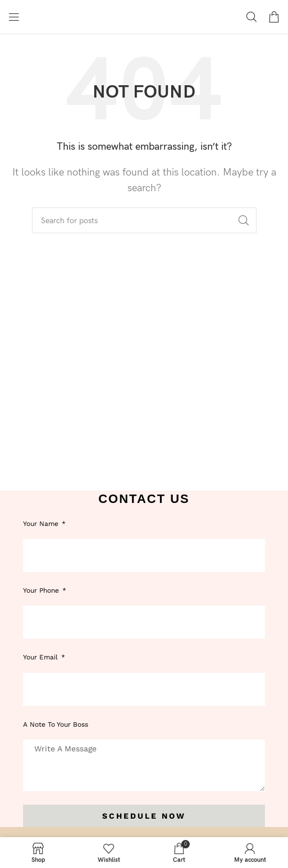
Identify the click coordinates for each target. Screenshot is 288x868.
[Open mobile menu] (14, 17)
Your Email (42, 657)
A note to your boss (56, 724)
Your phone (42, 590)
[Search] (252, 17)
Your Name (42, 524)
